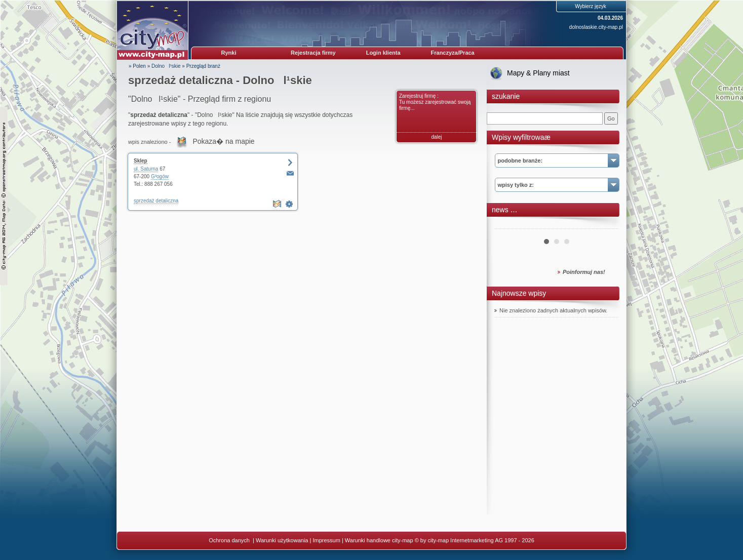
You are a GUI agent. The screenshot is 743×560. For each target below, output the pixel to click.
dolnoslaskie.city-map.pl (596, 27)
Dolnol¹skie (166, 66)
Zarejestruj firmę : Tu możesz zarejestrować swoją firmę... (435, 102)
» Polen (137, 66)
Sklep (141, 161)
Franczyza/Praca (453, 53)
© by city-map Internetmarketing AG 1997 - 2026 (475, 540)
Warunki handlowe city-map (379, 540)
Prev (507, 225)
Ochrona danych (230, 540)
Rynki (229, 53)
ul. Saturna (146, 169)
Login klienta (383, 53)
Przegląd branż (203, 66)
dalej (436, 137)
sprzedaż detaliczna (156, 201)
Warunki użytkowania (282, 540)
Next (605, 225)
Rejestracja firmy (313, 53)
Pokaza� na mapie (223, 141)
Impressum (326, 540)
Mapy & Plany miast (538, 73)
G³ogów (160, 176)
